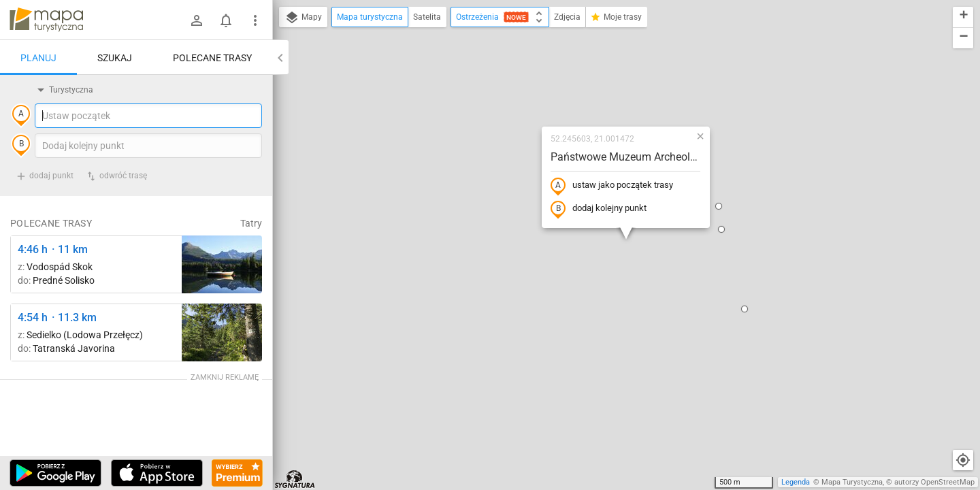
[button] (721, 229)
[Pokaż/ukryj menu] (255, 20)
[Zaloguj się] (197, 20)
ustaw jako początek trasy (612, 186)
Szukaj (115, 58)
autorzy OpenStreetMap (934, 482)
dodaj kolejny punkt (599, 209)
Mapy (303, 18)
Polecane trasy (212, 58)
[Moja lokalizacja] (963, 460)
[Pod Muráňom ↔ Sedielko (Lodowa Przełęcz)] (222, 332)
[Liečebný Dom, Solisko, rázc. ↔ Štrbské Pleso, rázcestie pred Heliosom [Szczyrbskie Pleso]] (222, 264)
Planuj (38, 58)
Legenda (796, 482)
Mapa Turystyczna (852, 482)
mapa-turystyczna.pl (46, 20)
